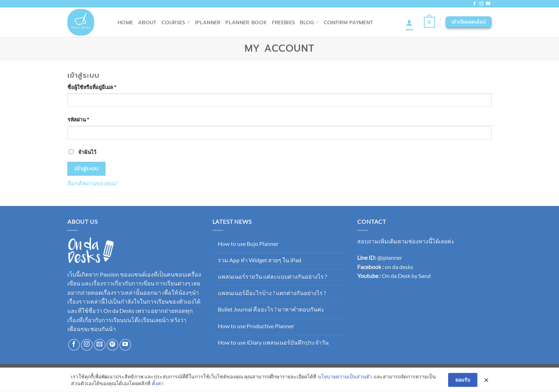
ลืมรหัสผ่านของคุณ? (93, 183)
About (147, 22)
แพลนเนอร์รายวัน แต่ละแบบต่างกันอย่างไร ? (272, 276)
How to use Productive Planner (256, 326)
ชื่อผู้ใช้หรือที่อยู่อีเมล (101, 87)
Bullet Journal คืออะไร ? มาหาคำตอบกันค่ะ (271, 309)
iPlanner (208, 22)
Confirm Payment (348, 22)
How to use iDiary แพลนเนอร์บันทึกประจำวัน (273, 342)
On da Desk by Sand (406, 276)
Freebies (283, 22)
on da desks (399, 267)
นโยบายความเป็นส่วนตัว (345, 377)
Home (125, 22)
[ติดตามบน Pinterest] (112, 345)
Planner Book (246, 22)
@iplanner (390, 257)
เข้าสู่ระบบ (87, 169)
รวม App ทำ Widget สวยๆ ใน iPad (260, 260)
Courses (176, 22)
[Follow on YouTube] (488, 4)
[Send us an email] (100, 345)
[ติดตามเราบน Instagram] (481, 4)
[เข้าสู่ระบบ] (409, 22)
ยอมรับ (463, 380)
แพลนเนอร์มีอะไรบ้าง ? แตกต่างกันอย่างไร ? (272, 293)
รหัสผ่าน (87, 119)
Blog (309, 22)
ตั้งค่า (158, 384)
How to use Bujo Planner (248, 244)
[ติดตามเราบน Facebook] (475, 4)
